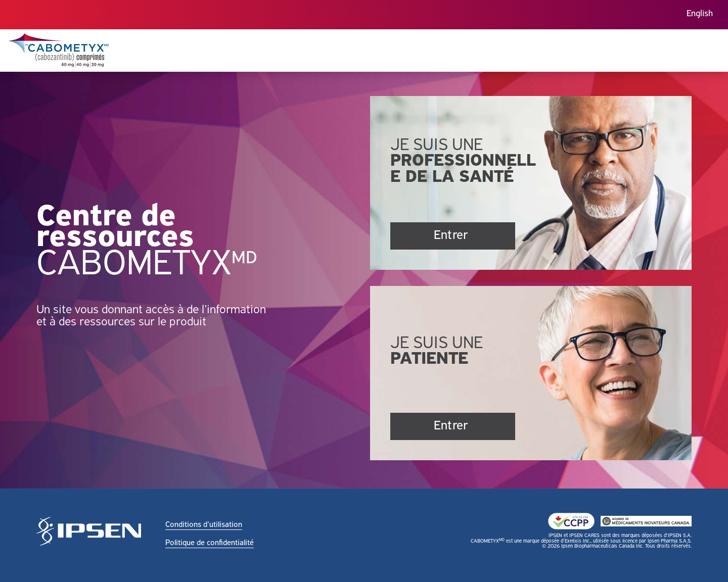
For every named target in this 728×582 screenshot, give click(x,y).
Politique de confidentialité (210, 543)
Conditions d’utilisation (204, 525)
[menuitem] (700, 15)
